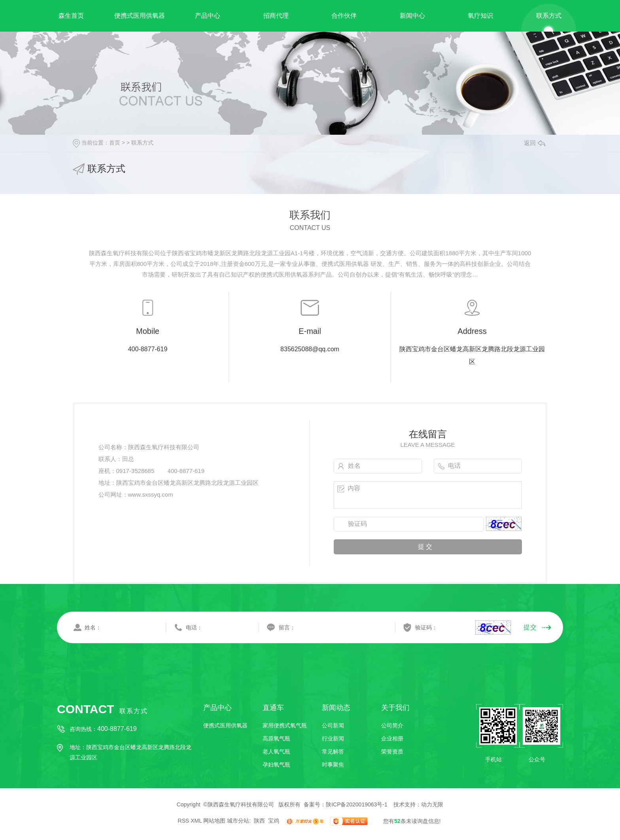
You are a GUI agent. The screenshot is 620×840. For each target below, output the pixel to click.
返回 (535, 143)
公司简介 (392, 725)
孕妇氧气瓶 (276, 765)
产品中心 (208, 16)
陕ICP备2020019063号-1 (357, 804)
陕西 (259, 821)
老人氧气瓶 (276, 751)
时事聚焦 (333, 765)
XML (196, 821)
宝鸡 (274, 821)
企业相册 (392, 738)
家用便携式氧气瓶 (285, 725)
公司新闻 (333, 725)
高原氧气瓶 (276, 738)
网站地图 (214, 821)
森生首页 (71, 16)
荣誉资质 (392, 751)
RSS (184, 821)
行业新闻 (333, 738)
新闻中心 (412, 16)
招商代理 (276, 16)
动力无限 (432, 804)
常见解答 (333, 751)
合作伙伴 (344, 16)
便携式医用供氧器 (140, 16)
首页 (115, 143)
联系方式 (549, 16)
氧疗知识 (480, 16)
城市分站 (238, 821)
